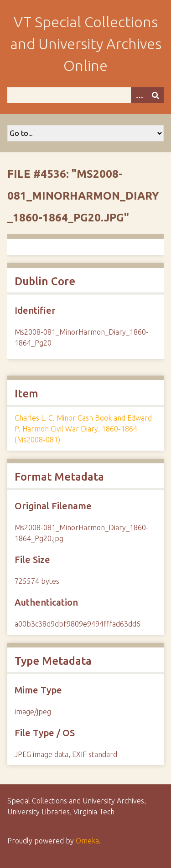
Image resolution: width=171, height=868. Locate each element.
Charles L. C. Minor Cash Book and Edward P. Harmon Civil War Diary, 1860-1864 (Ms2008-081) (83, 429)
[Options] (139, 95)
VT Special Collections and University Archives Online (86, 44)
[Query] (85, 95)
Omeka (87, 841)
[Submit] (155, 95)
